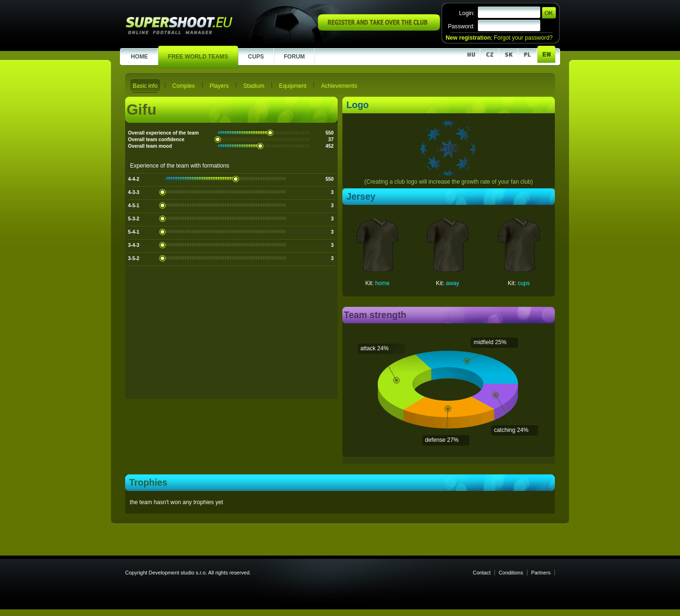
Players (219, 86)
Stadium (254, 86)
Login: (467, 13)
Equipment (293, 86)
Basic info (145, 86)
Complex (184, 86)
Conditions (511, 573)
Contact (482, 573)
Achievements (339, 86)
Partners (541, 573)
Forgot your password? (523, 38)
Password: (461, 26)
